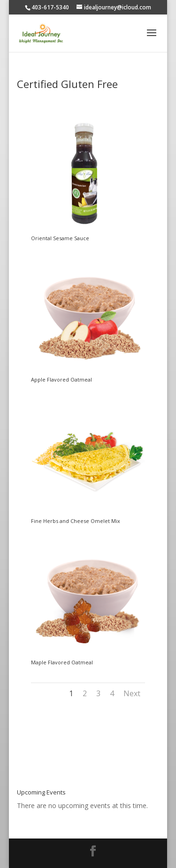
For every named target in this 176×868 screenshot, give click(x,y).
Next (132, 693)
